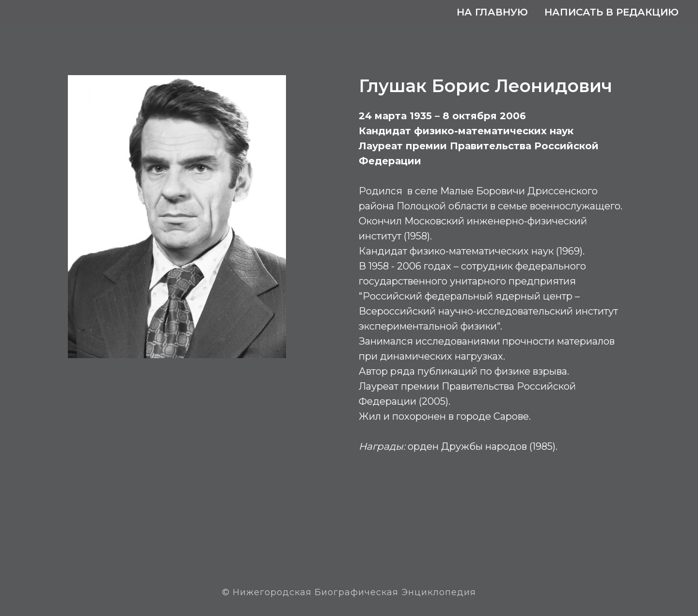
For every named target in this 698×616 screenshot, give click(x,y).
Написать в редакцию (611, 12)
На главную (492, 12)
